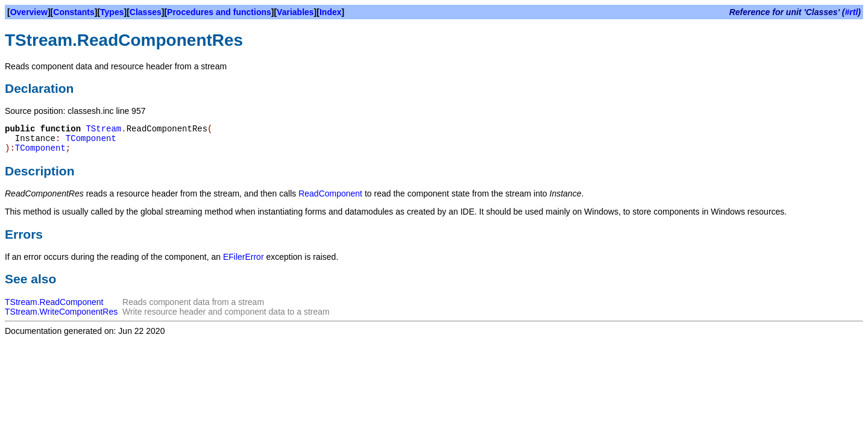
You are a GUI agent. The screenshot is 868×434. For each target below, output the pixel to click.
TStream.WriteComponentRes (61, 312)
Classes (146, 12)
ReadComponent (330, 193)
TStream (103, 129)
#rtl (852, 12)
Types (112, 12)
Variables (295, 12)
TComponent (91, 139)
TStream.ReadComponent (54, 302)
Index (331, 12)
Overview (29, 12)
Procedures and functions (219, 12)
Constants (74, 12)
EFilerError (244, 257)
